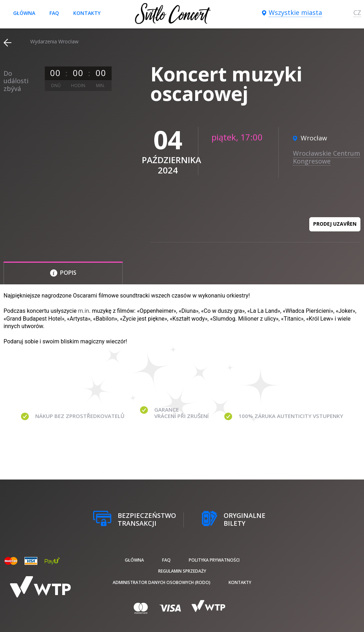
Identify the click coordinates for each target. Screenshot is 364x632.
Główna (24, 13)
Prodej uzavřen (335, 224)
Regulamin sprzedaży (182, 571)
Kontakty (87, 13)
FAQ (54, 13)
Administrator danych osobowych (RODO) (162, 582)
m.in (84, 311)
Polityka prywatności (214, 560)
